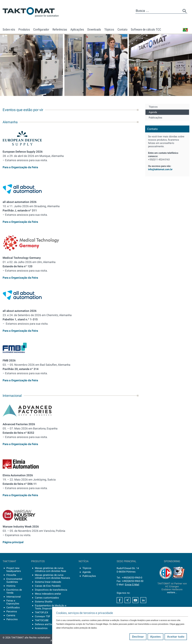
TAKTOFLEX (41, 612)
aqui (178, 624)
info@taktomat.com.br (160, 169)
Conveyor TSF (43, 616)
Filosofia (11, 575)
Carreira (11, 615)
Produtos (24, 29)
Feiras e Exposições (13, 602)
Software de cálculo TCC (146, 29)
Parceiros (12, 611)
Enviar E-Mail (132, 585)
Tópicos (109, 29)
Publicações (155, 118)
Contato (122, 29)
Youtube (135, 600)
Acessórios (41, 628)
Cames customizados (47, 598)
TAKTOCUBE (42, 620)
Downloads (94, 29)
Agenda (153, 112)
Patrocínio (12, 619)
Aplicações (77, 29)
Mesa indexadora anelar (48, 594)
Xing (128, 600)
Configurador (41, 29)
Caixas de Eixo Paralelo (48, 586)
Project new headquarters (14, 570)
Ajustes (155, 637)
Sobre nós (9, 29)
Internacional (14, 597)
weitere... (172, 592)
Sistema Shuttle (44, 602)
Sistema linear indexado (48, 582)
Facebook (120, 600)
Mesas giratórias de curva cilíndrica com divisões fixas (51, 570)
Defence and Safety (45, 624)
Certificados (13, 608)
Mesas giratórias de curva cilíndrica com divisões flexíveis (52, 576)
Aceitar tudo (176, 637)
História (11, 586)
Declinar (138, 637)
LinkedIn (143, 600)
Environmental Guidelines (14, 580)
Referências (60, 29)
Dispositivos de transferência (51, 590)
